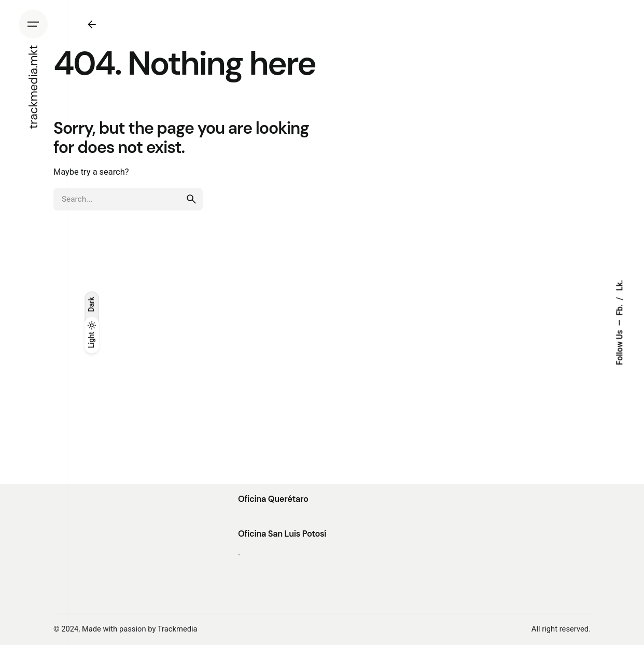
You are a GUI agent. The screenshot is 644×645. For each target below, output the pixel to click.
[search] (191, 199)
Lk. (620, 285)
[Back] (92, 24)
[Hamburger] (33, 24)
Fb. (620, 309)
